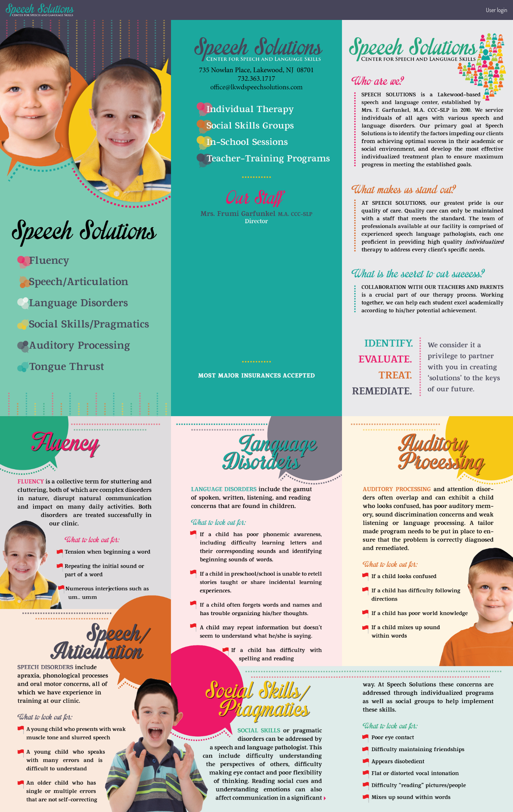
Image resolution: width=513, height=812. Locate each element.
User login (497, 10)
